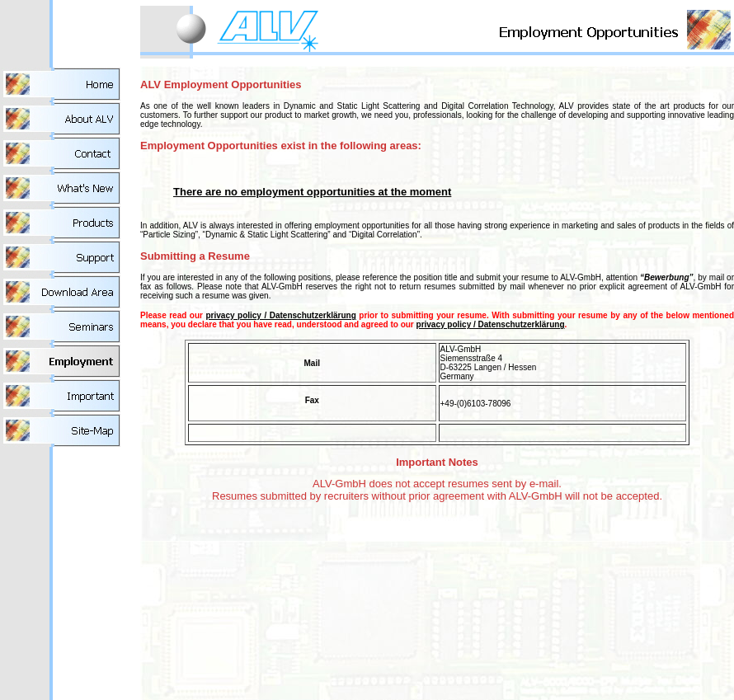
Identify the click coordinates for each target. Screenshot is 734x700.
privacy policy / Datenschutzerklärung (280, 315)
